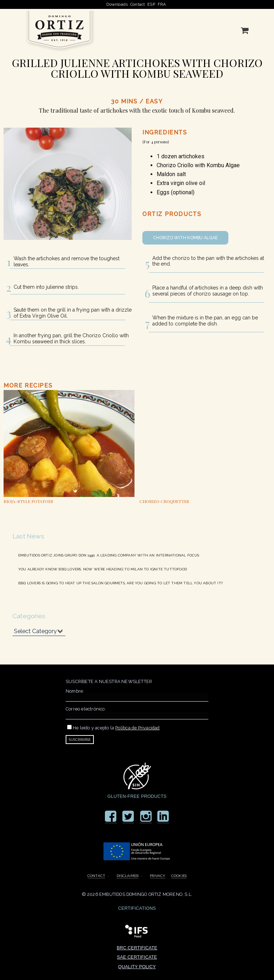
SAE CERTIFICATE (137, 957)
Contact (138, 5)
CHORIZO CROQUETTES (164, 501)
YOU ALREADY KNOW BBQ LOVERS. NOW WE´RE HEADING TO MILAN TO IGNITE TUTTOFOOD (103, 569)
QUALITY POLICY (137, 967)
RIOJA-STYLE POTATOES (28, 501)
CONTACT (96, 876)
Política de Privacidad (137, 728)
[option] (69, 448)
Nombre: (75, 691)
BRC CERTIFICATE (137, 948)
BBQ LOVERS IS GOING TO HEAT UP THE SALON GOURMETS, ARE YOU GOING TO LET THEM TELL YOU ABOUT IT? (120, 583)
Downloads (117, 5)
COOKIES (179, 876)
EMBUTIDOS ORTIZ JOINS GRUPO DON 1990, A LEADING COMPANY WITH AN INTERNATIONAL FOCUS (109, 555)
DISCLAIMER (128, 876)
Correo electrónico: (86, 709)
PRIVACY (158, 876)
